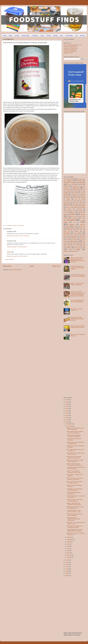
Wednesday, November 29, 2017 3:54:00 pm (18, 236)
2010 (67, 571)
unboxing (70, 250)
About (10, 36)
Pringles (83, 204)
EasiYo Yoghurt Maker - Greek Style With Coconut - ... (76, 497)
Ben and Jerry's (81, 179)
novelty (65, 241)
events (76, 226)
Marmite (83, 196)
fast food (83, 226)
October (69, 537)
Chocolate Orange (69, 183)
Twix (65, 212)
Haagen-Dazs (67, 188)
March (69, 553)
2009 (67, 573)
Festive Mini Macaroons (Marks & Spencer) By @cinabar (75, 432)
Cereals (49, 36)
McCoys (68, 198)
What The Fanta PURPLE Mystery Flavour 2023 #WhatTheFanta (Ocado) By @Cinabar (78, 260)
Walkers (71, 212)
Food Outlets (69, 36)
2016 (67, 422)
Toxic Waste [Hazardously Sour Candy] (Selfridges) (77, 301)
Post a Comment (9, 259)
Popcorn (66, 204)
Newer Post (7, 266)
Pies (71, 202)
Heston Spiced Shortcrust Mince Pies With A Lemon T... (75, 482)
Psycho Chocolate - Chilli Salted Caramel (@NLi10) (75, 500)
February (69, 555)
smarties (72, 246)
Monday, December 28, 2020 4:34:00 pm (17, 256)
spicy (84, 246)
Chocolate (35, 36)
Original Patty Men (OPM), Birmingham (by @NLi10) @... (75, 464)
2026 (67, 400)
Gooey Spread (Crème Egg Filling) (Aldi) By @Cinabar (77, 327)
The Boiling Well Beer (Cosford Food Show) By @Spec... (76, 468)
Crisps (42, 36)
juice (78, 235)
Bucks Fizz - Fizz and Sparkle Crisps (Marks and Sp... (76, 523)
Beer (62, 36)
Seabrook (76, 207)
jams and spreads (68, 235)
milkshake (74, 238)
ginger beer (82, 228)
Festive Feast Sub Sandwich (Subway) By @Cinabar (74, 436)
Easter (76, 184)
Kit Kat (66, 194)
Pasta (75, 201)
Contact (17, 36)
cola (74, 222)
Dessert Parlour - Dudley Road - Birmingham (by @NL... (75, 527)
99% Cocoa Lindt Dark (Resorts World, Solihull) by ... (75, 515)
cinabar (15, 225)
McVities (75, 198)
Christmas (10, 225)
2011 (67, 569)
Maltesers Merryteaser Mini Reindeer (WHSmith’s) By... (74, 504)
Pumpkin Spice (70, 206)
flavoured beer (71, 228)
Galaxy (74, 186)
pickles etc (82, 243)
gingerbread (70, 230)
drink (68, 226)
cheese (83, 218)
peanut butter (73, 243)
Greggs (81, 186)
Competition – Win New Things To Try (76, 310)
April (68, 551)
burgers (80, 216)
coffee (66, 222)
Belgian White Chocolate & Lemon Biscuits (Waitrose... (75, 429)
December (70, 424)
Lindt (72, 194)
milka (67, 238)
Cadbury (69, 181)
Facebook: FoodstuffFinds (70, 47)
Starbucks (79, 209)
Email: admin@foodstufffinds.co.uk (72, 45)
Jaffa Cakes (69, 191)
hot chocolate (20, 225)
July (68, 544)
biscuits (83, 214)
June (68, 546)
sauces (65, 246)
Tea (76, 36)
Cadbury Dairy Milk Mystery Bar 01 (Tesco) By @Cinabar (78, 276)
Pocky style (79, 202)
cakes (65, 218)
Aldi (72, 179)
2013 (67, 564)
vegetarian (66, 251)
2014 (67, 562)
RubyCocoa (69, 207)
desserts (72, 224)
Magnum (68, 196)
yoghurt (74, 251)
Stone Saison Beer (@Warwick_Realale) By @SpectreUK (73, 519)
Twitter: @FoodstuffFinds (70, 50)
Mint (82, 198)
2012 (67, 567)
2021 (67, 411)
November (70, 426)
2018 (67, 417)
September (70, 540)
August (69, 542)
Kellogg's (66, 193)
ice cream (78, 233)
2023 (67, 406)
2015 (67, 560)
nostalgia (82, 240)
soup (78, 246)
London (78, 194)
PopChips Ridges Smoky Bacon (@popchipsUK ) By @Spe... (75, 530)
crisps (83, 222)
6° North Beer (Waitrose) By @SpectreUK (74, 493)
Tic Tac (74, 211)
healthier (76, 231)
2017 (67, 420)
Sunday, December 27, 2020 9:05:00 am (17, 247)
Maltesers (76, 196)
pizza (68, 244)
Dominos (69, 184)
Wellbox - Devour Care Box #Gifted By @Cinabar (77, 284)
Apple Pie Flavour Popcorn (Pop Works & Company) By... (75, 479)
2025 (67, 402)
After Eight (66, 179)
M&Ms (83, 194)
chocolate (70, 220)
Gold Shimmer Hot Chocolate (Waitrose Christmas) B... (74, 457)
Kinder (82, 193)
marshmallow (74, 236)
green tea (67, 231)
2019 (67, 415)
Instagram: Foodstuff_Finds (71, 48)
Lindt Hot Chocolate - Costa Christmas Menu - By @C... (74, 511)
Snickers (69, 209)
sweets (68, 248)
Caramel (79, 181)
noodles (75, 239)
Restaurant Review (80, 206)
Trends (81, 211)
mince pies (82, 238)
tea (84, 248)
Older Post (56, 266)
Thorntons (66, 211)
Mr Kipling (67, 199)
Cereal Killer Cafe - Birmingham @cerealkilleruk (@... (75, 489)
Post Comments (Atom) (16, 270)
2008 (67, 576)
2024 (67, 404)
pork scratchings (78, 244)
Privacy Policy (26, 36)
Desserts (82, 36)
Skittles (83, 207)
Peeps (82, 201)
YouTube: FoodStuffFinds (70, 51)
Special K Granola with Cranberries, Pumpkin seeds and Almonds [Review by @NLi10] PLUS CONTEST (78, 294)
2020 (67, 413)
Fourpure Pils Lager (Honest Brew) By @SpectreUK (75, 443)
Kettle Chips (74, 193)
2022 (67, 409)
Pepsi (65, 202)
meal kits (83, 236)
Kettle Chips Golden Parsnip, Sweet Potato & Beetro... (76, 454)
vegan (79, 249)
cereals (74, 218)
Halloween (76, 188)
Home (5, 36)
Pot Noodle (75, 204)
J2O (84, 190)
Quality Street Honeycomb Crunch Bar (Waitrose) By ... (75, 507)
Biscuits (56, 36)
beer (73, 214)
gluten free (79, 230)
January (69, 557)
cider (81, 220)
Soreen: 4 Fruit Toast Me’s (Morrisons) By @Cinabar (74, 472)
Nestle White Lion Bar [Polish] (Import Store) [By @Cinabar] (77, 319)
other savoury (74, 241)
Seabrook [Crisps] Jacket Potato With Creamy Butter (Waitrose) (77, 268)
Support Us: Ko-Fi (68, 53)
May (68, 548)
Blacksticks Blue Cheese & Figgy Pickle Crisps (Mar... (75, 461)
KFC (82, 191)
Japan (76, 191)
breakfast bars (71, 216)
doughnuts (82, 225)
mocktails (68, 240)
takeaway (77, 248)
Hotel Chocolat (76, 189)
